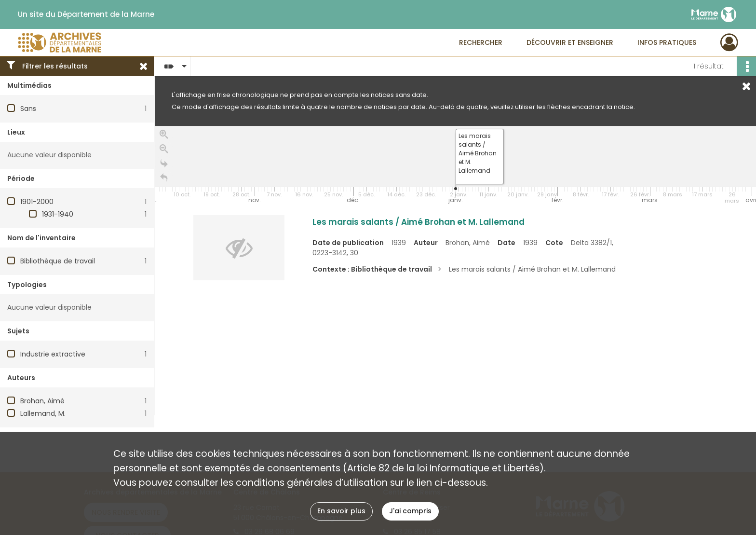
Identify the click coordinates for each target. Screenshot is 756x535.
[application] (455, 166)
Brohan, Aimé (42, 401)
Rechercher (481, 42)
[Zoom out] (164, 149)
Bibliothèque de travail (58, 261)
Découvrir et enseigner (570, 42)
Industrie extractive (53, 354)
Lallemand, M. (43, 413)
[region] (455, 271)
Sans (28, 109)
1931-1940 (58, 214)
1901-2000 (37, 202)
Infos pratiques (667, 42)
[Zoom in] (164, 135)
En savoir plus (341, 511)
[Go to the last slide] (164, 164)
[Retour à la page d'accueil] (164, 178)
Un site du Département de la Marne (86, 14)
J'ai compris (410, 511)
